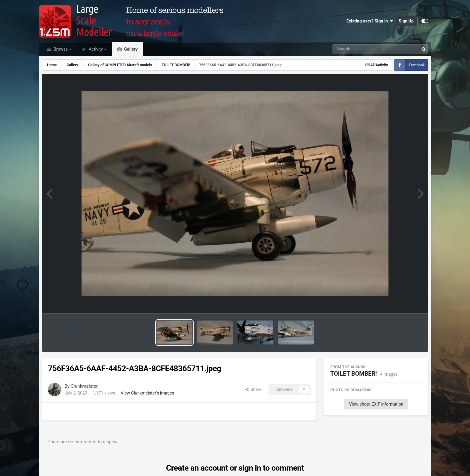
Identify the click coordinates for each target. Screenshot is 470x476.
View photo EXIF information (376, 404)
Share (253, 389)
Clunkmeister (84, 386)
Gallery (130, 49)
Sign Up (406, 21)
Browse (61, 49)
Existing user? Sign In (370, 21)
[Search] (359, 49)
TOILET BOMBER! (354, 374)
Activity (96, 49)
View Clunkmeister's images (147, 393)
